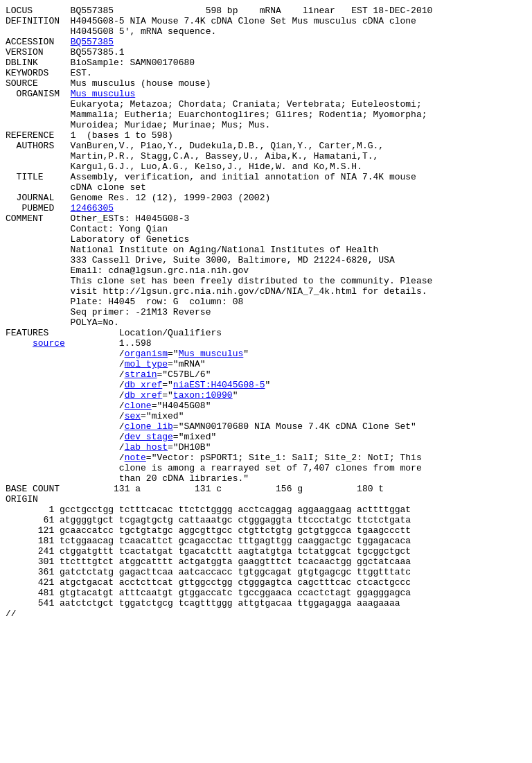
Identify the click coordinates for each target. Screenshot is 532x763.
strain (141, 448)
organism (146, 423)
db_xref (144, 461)
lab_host (146, 536)
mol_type (146, 436)
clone (138, 486)
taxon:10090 (203, 473)
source (49, 411)
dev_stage (149, 523)
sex (133, 498)
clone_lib (149, 511)
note (135, 548)
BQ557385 (92, 49)
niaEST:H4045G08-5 (219, 461)
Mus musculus (103, 112)
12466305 (92, 249)
